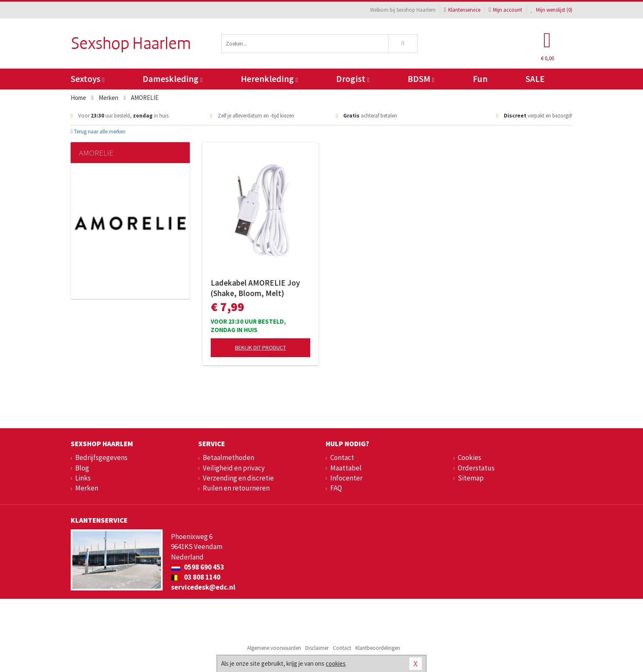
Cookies (469, 457)
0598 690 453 (198, 567)
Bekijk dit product (260, 347)
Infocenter (346, 478)
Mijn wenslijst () (551, 10)
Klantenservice (462, 10)
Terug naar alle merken (98, 132)
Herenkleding (269, 79)
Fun (480, 79)
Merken (87, 488)
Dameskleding (172, 79)
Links (83, 478)
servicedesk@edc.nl (203, 587)
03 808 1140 (196, 577)
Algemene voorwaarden (274, 648)
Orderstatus (476, 468)
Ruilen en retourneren (236, 488)
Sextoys (87, 79)
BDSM (421, 79)
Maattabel (346, 468)
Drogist (353, 79)
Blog (82, 468)
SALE (535, 79)
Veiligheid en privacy (234, 468)
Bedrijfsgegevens (101, 457)
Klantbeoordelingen (378, 648)
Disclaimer (317, 648)
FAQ (336, 488)
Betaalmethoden (228, 457)
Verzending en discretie (238, 478)
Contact (342, 457)
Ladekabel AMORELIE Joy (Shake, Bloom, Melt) (255, 288)
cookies (336, 663)
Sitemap (471, 478)
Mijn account (505, 10)
